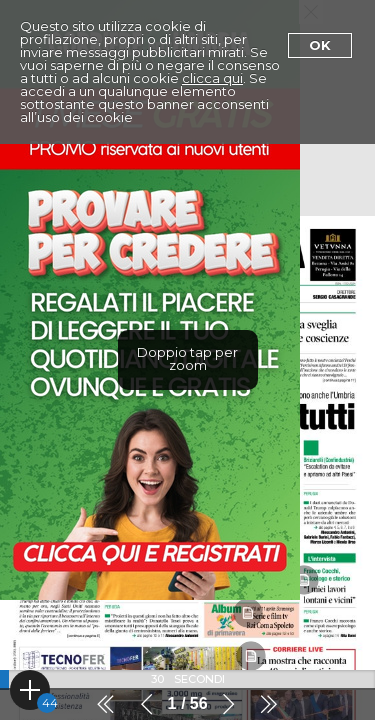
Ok (320, 45)
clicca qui (212, 78)
